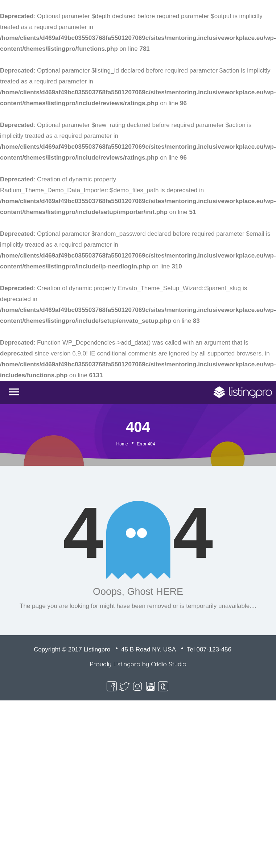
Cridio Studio (169, 664)
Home (122, 444)
